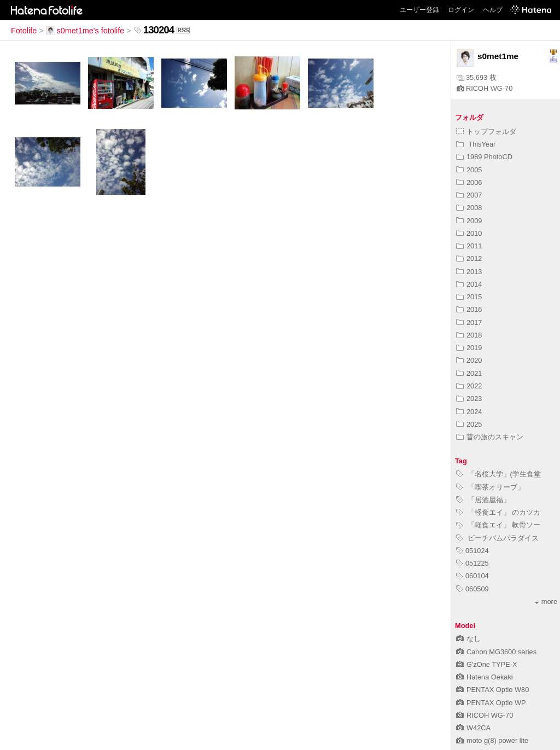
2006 (469, 182)
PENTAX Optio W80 (492, 690)
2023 (469, 399)
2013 (469, 272)
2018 (469, 335)
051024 (472, 551)
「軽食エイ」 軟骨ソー (498, 525)
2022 (469, 386)
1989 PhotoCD (484, 157)
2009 (469, 221)
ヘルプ (493, 10)
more (546, 601)
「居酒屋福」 (483, 500)
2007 (469, 195)
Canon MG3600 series (496, 652)
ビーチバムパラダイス (497, 538)
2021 (469, 373)
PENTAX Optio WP (491, 703)
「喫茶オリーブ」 (490, 487)
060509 (472, 589)
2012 (469, 258)
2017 (469, 322)
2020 (469, 360)
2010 (469, 233)
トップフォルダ (486, 132)
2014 (469, 284)
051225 (472, 563)
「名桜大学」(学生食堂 (498, 474)
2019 (469, 348)
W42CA (473, 728)
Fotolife (24, 31)
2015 (469, 297)
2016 (469, 309)
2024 (469, 412)
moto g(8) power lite (492, 740)
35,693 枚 (477, 77)
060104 (472, 576)
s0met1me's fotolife (85, 31)
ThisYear (476, 144)
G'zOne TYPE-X (487, 664)
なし (468, 639)
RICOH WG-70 (485, 88)
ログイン (461, 10)
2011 (469, 246)
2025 (469, 424)
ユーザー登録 (419, 10)
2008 (469, 208)
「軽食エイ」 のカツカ (498, 512)
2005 (469, 170)
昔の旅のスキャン (490, 437)
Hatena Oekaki (485, 677)
